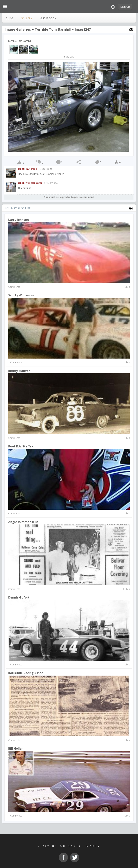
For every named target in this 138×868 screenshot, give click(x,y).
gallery (27, 18)
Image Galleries (18, 29)
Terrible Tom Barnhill (53, 29)
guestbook (48, 18)
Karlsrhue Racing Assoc (26, 673)
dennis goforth (20, 597)
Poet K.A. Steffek (21, 446)
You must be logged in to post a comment (69, 197)
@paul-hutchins (27, 169)
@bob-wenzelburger (30, 183)
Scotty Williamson (22, 295)
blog (9, 18)
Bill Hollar (16, 748)
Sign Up (125, 7)
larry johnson (19, 220)
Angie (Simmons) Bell (24, 522)
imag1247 (83, 29)
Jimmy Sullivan (19, 371)
